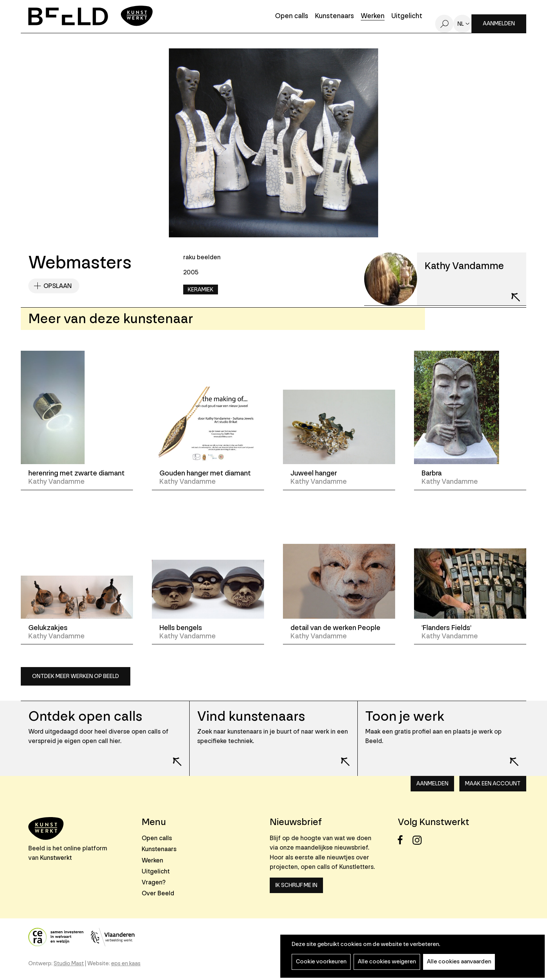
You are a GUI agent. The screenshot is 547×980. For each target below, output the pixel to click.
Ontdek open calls (85, 716)
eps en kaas (126, 964)
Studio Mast (69, 964)
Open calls (292, 16)
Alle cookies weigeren (387, 962)
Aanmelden (499, 24)
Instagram (419, 840)
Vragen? (154, 882)
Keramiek (201, 290)
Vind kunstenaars (251, 716)
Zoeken (444, 24)
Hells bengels (181, 628)
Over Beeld (158, 893)
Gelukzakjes (48, 628)
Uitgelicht (407, 16)
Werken (373, 16)
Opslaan (58, 286)
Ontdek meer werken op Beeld (76, 676)
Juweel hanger (314, 473)
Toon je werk (405, 716)
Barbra (432, 473)
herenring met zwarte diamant (76, 473)
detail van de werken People (335, 628)
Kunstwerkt (56, 858)
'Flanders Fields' (447, 628)
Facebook (404, 840)
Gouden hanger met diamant (205, 473)
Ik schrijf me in (296, 885)
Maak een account (493, 784)
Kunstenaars (335, 16)
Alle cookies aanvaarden (459, 962)
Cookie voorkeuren (321, 962)
